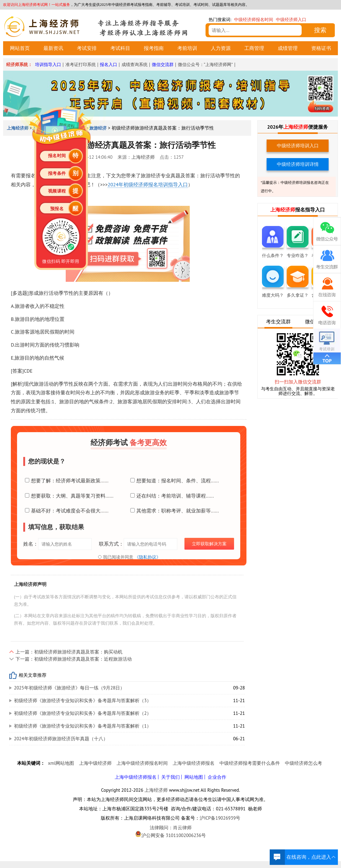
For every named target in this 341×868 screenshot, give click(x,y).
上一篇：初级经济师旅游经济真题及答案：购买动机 (69, 652)
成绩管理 (288, 48)
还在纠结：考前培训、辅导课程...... (171, 496)
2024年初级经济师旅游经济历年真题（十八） (61, 739)
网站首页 (20, 48)
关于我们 (170, 777)
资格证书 (321, 48)
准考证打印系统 (81, 64)
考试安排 (87, 48)
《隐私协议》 (148, 557)
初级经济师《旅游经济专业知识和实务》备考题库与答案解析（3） (83, 700)
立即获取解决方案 (209, 544)
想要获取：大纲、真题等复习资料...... (68, 496)
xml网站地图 (61, 763)
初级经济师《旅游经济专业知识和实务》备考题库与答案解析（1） (83, 726)
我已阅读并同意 (129, 557)
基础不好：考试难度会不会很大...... (66, 511)
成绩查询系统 (135, 64)
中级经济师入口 (291, 20)
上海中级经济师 (95, 763)
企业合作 (217, 777)
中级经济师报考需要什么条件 (250, 763)
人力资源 (221, 48)
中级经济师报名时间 (254, 20)
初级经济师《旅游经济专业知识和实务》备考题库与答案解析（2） (83, 713)
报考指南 (154, 48)
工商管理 (254, 48)
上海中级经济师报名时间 (142, 763)
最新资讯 (53, 48)
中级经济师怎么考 (303, 763)
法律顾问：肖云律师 (170, 828)
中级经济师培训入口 (298, 146)
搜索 (320, 30)
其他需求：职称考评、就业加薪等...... (174, 511)
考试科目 (120, 48)
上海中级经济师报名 (194, 763)
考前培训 (187, 48)
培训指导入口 (48, 64)
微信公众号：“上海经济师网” (206, 64)
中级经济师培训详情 (298, 164)
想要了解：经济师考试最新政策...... (66, 480)
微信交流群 (163, 64)
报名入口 (108, 64)
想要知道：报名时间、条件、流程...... (174, 480)
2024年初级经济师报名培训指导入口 (148, 184)
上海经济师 (143, 157)
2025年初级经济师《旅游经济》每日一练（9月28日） (69, 688)
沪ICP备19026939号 (220, 818)
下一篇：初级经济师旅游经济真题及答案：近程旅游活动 (74, 659)
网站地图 (194, 777)
